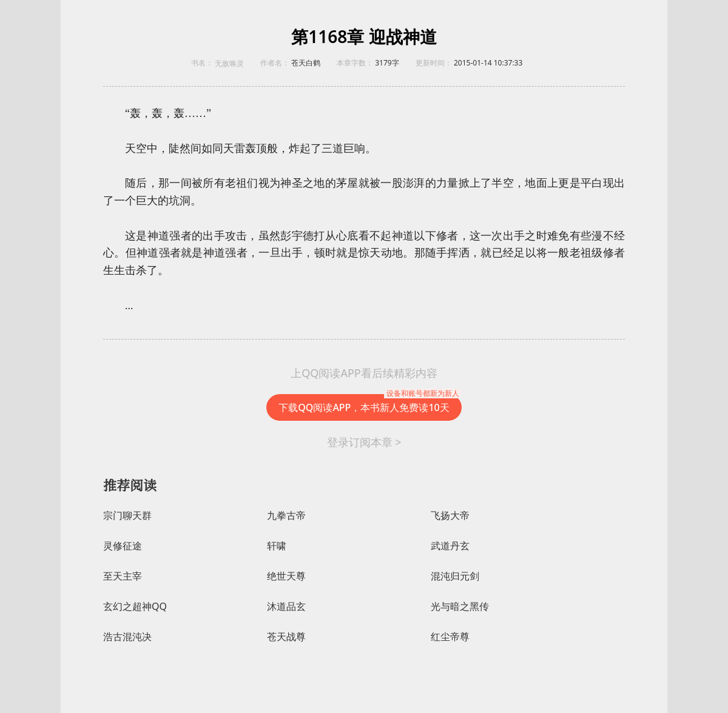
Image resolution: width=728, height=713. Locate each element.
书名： (202, 63)
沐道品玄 (286, 607)
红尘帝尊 (450, 637)
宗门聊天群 (127, 516)
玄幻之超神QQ (135, 607)
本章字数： (355, 63)
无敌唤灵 (229, 64)
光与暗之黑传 (460, 607)
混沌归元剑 (455, 576)
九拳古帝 (286, 516)
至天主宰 (123, 576)
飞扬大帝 (450, 516)
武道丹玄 (450, 546)
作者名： (275, 63)
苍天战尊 (286, 637)
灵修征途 (123, 546)
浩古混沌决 (127, 637)
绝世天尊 (286, 576)
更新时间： (434, 63)
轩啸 (277, 546)
